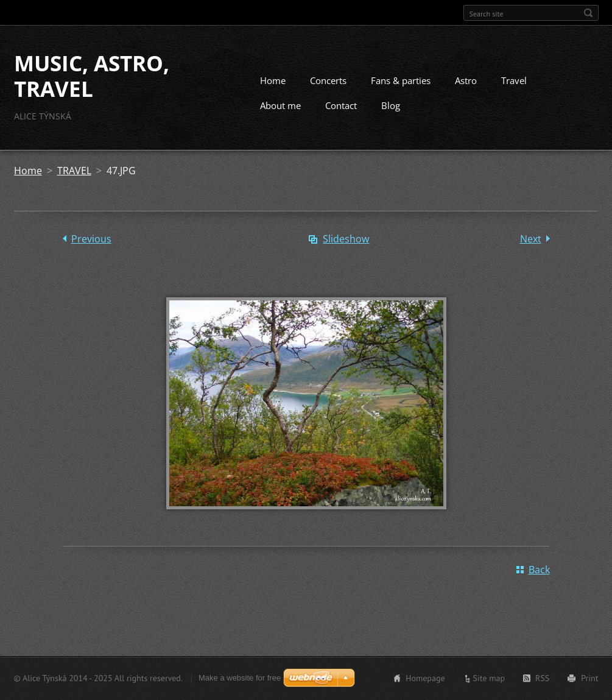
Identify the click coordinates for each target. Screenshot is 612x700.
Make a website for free (240, 678)
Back (539, 570)
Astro (466, 80)
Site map (489, 678)
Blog (391, 105)
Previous (91, 239)
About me (280, 105)
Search (588, 13)
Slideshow (346, 239)
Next (531, 239)
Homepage (425, 678)
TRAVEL (74, 171)
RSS (542, 678)
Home (273, 80)
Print (589, 678)
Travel (514, 80)
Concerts (328, 80)
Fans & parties (401, 80)
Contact (341, 105)
